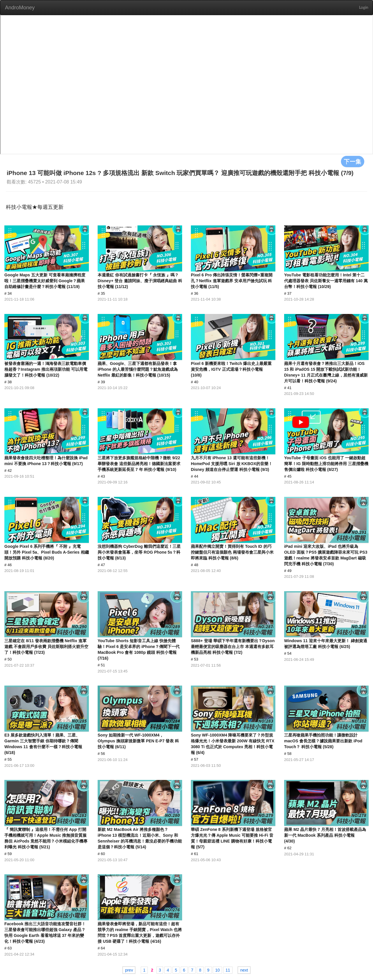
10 (217, 970)
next (244, 970)
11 (228, 970)
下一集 (353, 161)
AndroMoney (20, 8)
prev (129, 970)
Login (364, 8)
